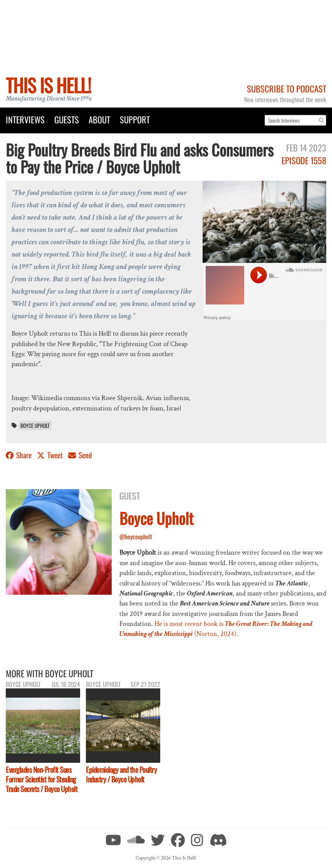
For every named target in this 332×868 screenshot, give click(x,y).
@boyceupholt (136, 537)
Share (19, 455)
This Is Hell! (48, 85)
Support (135, 119)
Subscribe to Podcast (287, 88)
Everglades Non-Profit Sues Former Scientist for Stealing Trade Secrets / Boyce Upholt (42, 779)
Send (80, 455)
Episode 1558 (304, 160)
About (99, 119)
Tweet (51, 455)
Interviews (25, 119)
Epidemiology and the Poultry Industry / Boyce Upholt (121, 774)
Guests (67, 119)
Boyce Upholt (35, 426)
